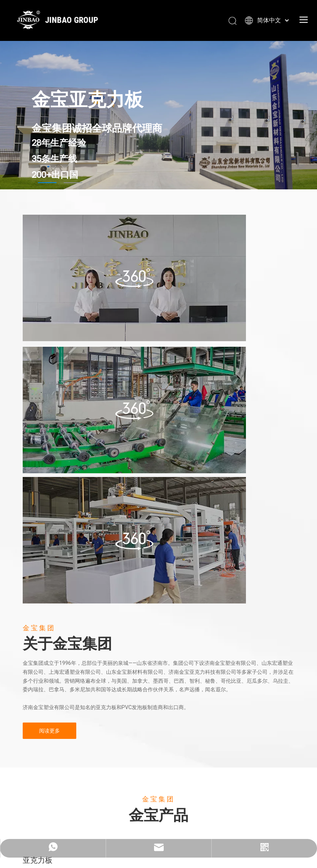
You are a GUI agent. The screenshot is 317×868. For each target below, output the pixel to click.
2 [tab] (73, 183)
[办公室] (134, 278)
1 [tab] (47, 183)
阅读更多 (49, 731)
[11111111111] (134, 540)
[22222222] (134, 410)
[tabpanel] (158, 115)
